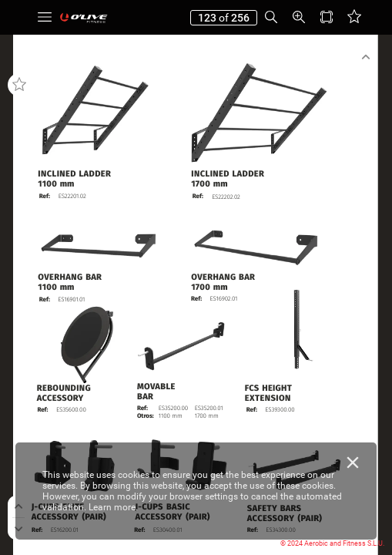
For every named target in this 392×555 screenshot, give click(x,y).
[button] (45, 17)
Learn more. (113, 507)
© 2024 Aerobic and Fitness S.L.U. (332, 543)
